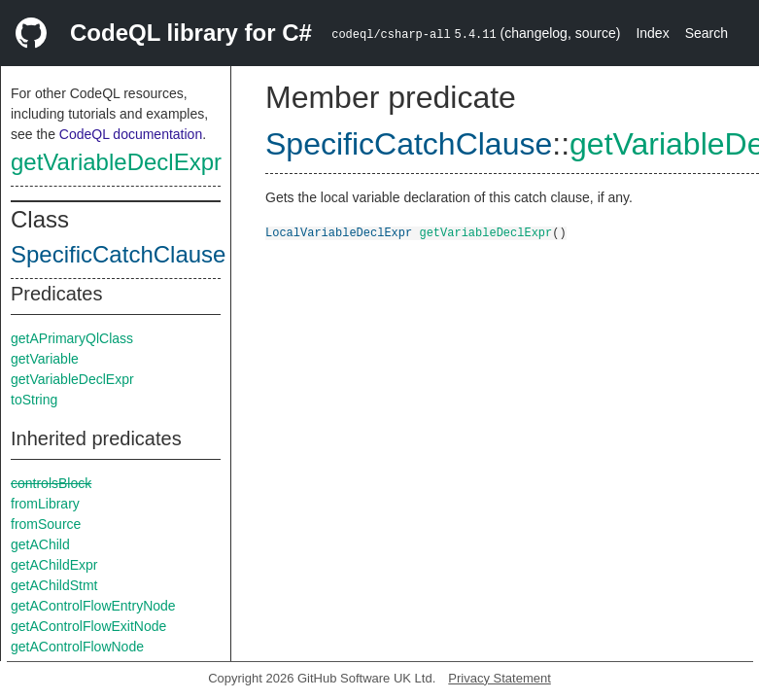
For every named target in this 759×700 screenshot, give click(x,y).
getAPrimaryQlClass (72, 338)
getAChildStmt (54, 585)
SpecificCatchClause (118, 254)
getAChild (40, 544)
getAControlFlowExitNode (88, 626)
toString (34, 400)
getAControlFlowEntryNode (93, 606)
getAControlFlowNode (77, 647)
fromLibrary (45, 504)
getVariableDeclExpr (116, 162)
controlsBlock (51, 483)
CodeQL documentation (131, 134)
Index (652, 33)
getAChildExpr (54, 565)
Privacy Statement (500, 678)
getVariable (45, 359)
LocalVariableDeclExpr (339, 232)
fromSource (46, 524)
